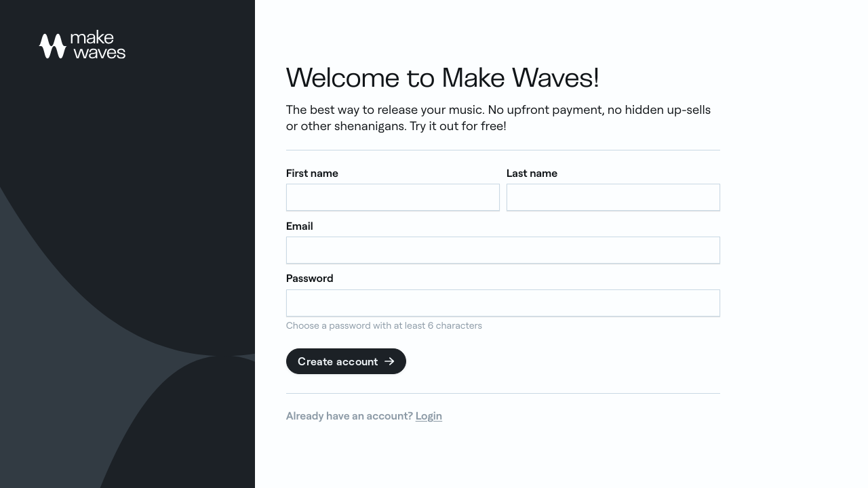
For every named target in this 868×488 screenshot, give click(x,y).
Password (310, 278)
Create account (347, 361)
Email (300, 225)
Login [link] (429, 415)
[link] (82, 44)
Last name (532, 173)
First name (312, 173)
